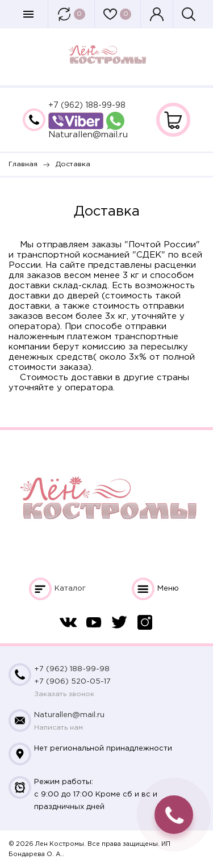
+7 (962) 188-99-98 (87, 106)
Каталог (70, 589)
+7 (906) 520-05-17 (72, 682)
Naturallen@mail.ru (88, 135)
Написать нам (59, 728)
